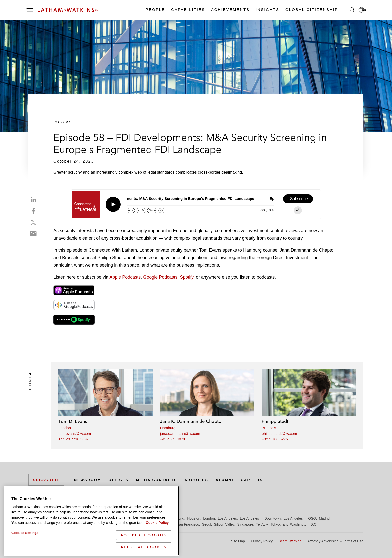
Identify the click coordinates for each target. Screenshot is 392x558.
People (155, 10)
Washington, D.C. (304, 524)
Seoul (207, 524)
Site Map (238, 541)
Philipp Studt (275, 421)
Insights (267, 10)
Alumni (225, 480)
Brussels (269, 428)
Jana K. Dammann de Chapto (191, 421)
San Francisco (188, 524)
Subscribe (46, 480)
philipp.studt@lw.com (279, 433)
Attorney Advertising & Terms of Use (335, 541)
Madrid (324, 518)
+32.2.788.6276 (275, 439)
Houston (194, 518)
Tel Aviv (262, 524)
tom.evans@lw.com (75, 433)
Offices (119, 480)
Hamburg (168, 428)
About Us (196, 480)
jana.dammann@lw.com (180, 433)
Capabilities (188, 10)
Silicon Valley (224, 524)
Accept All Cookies (144, 535)
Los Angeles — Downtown (260, 518)
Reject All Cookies (144, 547)
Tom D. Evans (73, 421)
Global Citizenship (312, 10)
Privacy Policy (262, 541)
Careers (252, 480)
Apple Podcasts (125, 277)
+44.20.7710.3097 (74, 439)
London (65, 428)
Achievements (230, 10)
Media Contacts (156, 480)
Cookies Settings (25, 533)
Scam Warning (290, 541)
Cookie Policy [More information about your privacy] (157, 523)
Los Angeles (227, 518)
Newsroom (88, 480)
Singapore (245, 524)
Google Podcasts (160, 277)
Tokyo (275, 524)
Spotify (187, 277)
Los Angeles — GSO (300, 518)
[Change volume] (162, 211)
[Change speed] (131, 211)
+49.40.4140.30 (173, 439)
